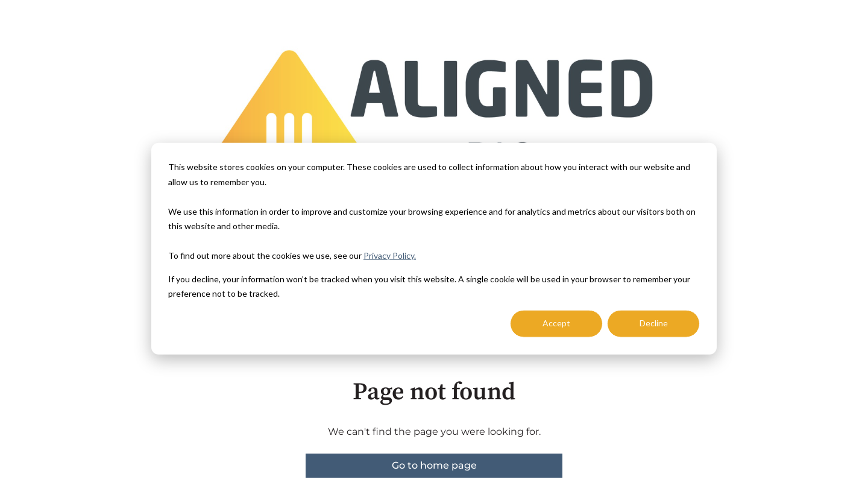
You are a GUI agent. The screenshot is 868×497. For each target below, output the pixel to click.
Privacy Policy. (390, 255)
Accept (556, 323)
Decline (654, 323)
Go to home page (434, 465)
